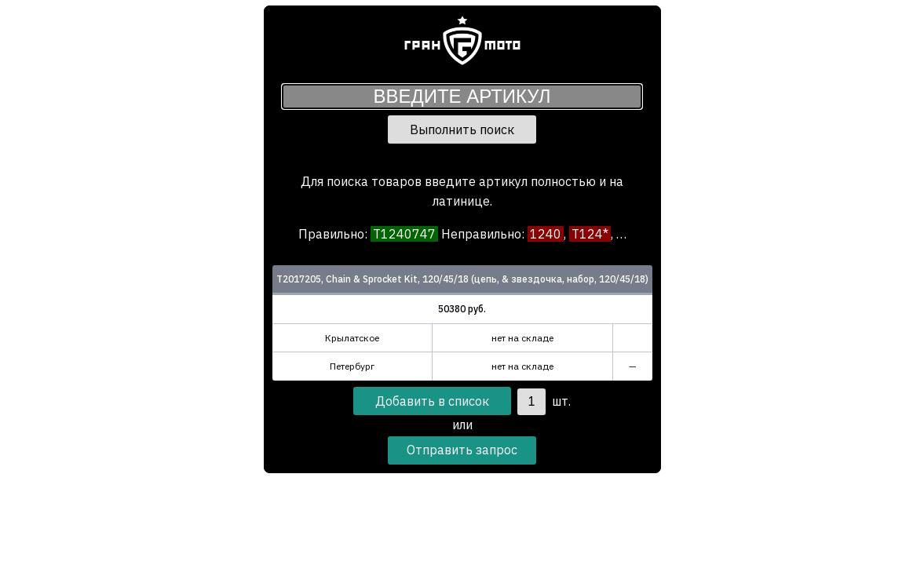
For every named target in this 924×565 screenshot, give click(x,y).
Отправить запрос (462, 450)
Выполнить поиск (462, 129)
